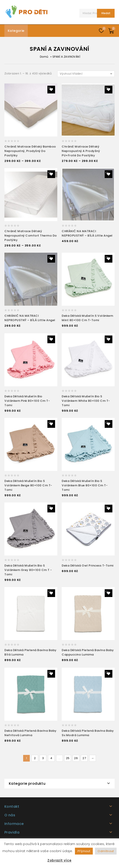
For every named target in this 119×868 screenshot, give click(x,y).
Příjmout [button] (84, 851)
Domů (44, 57)
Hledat (106, 13)
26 (76, 758)
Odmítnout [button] (106, 851)
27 (84, 758)
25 (68, 758)
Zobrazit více (59, 860)
